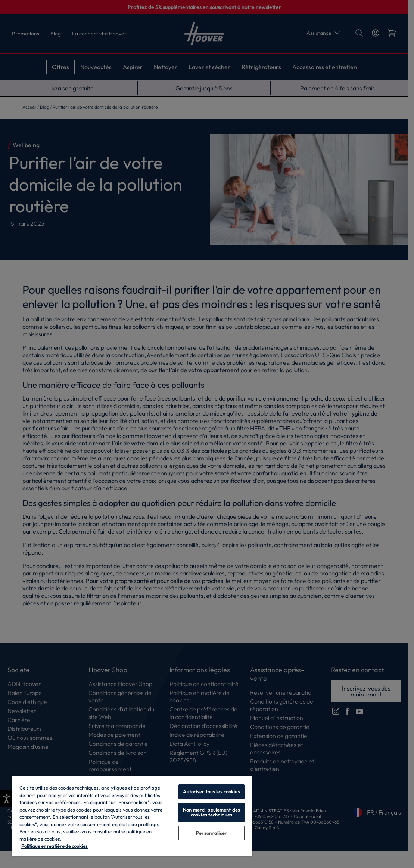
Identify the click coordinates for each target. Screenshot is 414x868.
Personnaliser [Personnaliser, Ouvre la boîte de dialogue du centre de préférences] (211, 833)
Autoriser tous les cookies (211, 791)
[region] (132, 816)
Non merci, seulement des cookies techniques (211, 812)
